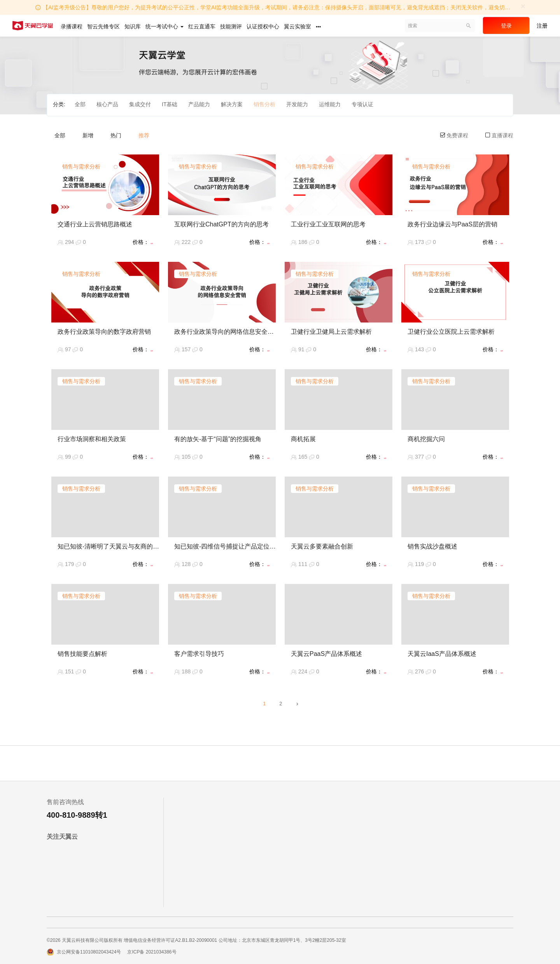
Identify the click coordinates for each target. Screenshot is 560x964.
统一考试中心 (164, 26)
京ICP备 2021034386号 (152, 952)
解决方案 (232, 104)
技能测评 (231, 26)
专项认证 (362, 104)
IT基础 (170, 104)
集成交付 (140, 104)
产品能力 (199, 104)
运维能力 (330, 104)
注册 (542, 26)
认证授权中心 (263, 26)
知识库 (133, 26)
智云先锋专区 (103, 26)
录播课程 (72, 26)
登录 (506, 26)
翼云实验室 (297, 26)
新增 (88, 135)
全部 (80, 104)
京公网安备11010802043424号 (89, 952)
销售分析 (264, 104)
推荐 (144, 135)
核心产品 (107, 104)
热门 (116, 135)
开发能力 (297, 104)
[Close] (523, 6)
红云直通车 (202, 26)
